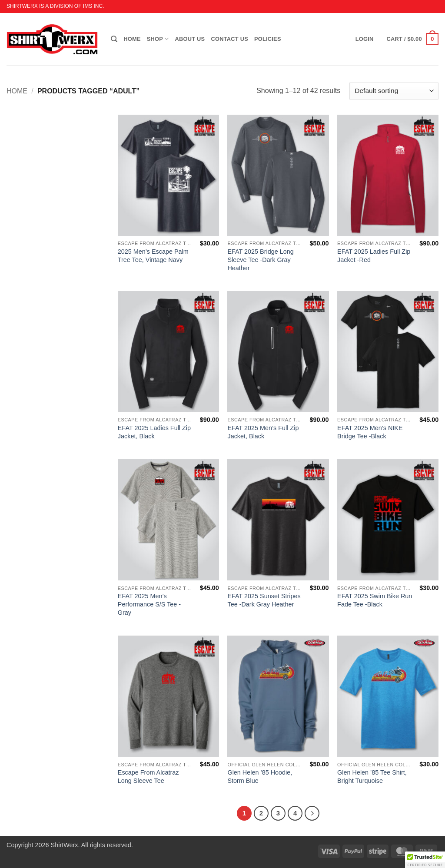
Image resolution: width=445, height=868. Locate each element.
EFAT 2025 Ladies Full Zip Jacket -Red (374, 256)
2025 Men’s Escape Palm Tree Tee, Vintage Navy (153, 256)
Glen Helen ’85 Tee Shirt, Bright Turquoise (372, 777)
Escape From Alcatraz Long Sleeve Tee (148, 777)
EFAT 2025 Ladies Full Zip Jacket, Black (154, 432)
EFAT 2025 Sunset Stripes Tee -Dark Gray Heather (264, 600)
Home (17, 91)
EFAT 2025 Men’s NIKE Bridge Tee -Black (370, 432)
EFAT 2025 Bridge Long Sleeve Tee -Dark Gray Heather (260, 260)
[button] (413, 39)
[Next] (312, 813)
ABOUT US (190, 39)
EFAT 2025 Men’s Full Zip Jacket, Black (263, 432)
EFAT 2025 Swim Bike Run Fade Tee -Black (375, 600)
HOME (132, 39)
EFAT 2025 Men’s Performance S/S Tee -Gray (149, 604)
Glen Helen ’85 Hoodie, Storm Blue (260, 777)
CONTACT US (229, 39)
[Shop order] (394, 91)
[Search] (114, 39)
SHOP (158, 39)
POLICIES (268, 39)
